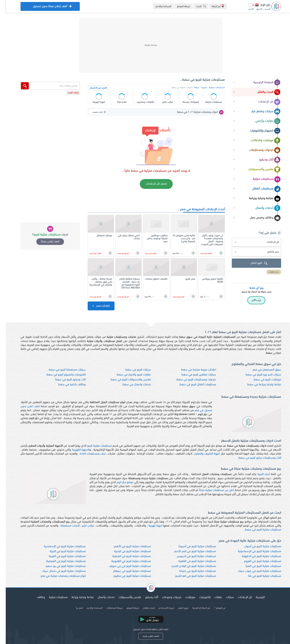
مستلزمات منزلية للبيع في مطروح (126, 576)
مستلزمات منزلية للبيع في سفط (257, 530)
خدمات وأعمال (262, 208)
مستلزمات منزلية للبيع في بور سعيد (60, 566)
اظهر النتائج (254, 263)
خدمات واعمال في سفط (131, 385)
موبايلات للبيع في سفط (262, 380)
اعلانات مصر (95, 306)
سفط (191, 88)
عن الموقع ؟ (214, 608)
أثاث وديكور (264, 160)
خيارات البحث (68, 93)
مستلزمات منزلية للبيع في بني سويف (124, 566)
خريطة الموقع (178, 7)
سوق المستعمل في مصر (261, 370)
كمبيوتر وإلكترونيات (259, 131)
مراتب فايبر (82, 526)
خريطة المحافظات (109, 608)
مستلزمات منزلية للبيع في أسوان (257, 546)
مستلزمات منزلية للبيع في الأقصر (127, 546)
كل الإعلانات (264, 102)
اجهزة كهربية (150, 526)
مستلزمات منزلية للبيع (94, 446)
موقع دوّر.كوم (119, 482)
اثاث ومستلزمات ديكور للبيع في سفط (254, 458)
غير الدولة (212, 6)
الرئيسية (255, 597)
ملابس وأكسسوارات (259, 170)
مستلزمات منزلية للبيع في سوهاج (126, 571)
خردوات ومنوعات (166, 597)
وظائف (35, 597)
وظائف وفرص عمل (259, 218)
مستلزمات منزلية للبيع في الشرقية (126, 556)
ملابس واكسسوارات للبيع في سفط (125, 380)
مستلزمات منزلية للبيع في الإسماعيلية (254, 551)
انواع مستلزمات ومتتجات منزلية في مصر (57, 576)
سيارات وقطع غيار (260, 112)
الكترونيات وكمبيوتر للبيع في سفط (60, 375)
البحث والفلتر (263, 92)
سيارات (224, 597)
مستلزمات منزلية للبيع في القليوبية (125, 561)
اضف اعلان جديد (145, 636)
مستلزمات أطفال (261, 189)
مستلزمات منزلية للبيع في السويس (191, 556)
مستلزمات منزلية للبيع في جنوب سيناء (254, 571)
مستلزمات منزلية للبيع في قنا (259, 576)
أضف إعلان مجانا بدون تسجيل (44, 7)
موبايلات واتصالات (260, 141)
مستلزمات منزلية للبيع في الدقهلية (256, 556)
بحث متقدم (268, 272)
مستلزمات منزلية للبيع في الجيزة (62, 551)
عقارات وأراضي (262, 121)
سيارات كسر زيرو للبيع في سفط (258, 375)
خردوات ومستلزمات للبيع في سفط (191, 380)
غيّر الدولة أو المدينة (196, 608)
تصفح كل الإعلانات (151, 184)
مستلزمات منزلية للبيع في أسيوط (191, 546)
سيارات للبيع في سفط (132, 370)
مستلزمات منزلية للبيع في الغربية (61, 556)
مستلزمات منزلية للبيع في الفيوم (257, 561)
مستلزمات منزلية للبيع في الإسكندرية (59, 546)
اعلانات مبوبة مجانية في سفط (193, 370)
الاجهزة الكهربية (75, 450)
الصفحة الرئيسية (261, 83)
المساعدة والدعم (158, 7)
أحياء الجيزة (258, 474)
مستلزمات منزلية (261, 179)
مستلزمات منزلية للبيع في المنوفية (60, 561)
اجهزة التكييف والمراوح (201, 454)
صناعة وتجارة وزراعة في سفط (258, 385)
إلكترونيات (199, 597)
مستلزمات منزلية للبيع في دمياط (192, 571)
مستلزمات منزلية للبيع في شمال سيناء (58, 571)
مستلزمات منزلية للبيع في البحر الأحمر (189, 551)
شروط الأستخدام (161, 608)
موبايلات (185, 597)
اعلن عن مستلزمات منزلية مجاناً (211, 490)
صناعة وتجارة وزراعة (259, 199)
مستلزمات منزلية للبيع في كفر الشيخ (190, 576)
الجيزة (198, 88)
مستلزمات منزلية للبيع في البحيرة (127, 551)
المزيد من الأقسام (93, 88)
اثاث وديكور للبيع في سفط (65, 380)
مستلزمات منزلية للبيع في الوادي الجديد (188, 566)
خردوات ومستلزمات (259, 150)
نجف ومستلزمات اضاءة (87, 454)
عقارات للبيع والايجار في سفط (128, 375)
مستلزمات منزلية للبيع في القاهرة (191, 561)
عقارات (213, 597)
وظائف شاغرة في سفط (66, 385)
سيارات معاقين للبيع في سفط (193, 375)
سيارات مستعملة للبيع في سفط (61, 370)
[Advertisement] (145, 45)
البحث (196, 6)
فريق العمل (177, 608)
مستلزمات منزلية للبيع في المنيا (258, 566)
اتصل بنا (74, 608)
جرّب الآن (251, 300)
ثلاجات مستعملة (64, 526)
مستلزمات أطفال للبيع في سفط (192, 385)
